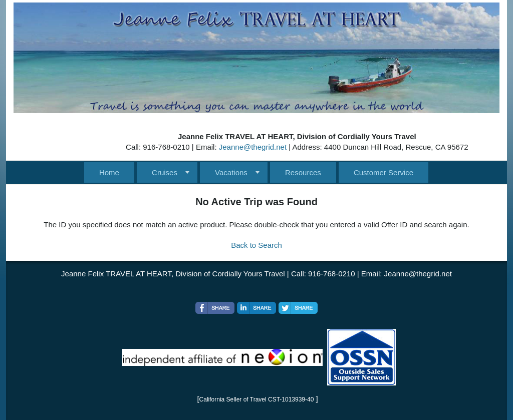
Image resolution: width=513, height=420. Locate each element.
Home (109, 172)
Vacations (231, 172)
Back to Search (256, 245)
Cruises (165, 172)
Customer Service (383, 172)
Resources (303, 172)
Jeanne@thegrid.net (253, 147)
